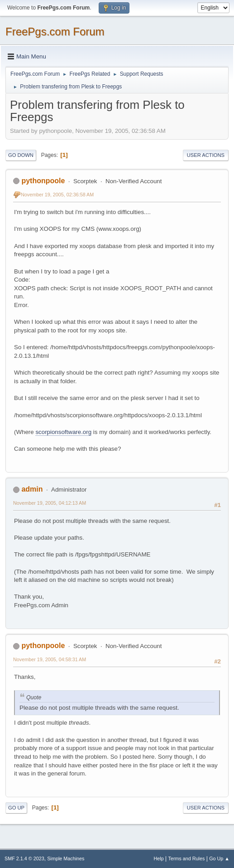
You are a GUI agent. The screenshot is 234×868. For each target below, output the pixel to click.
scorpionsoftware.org (63, 432)
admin (32, 489)
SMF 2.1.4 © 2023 (24, 858)
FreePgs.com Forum (55, 32)
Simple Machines (66, 858)
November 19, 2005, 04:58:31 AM (50, 659)
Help (159, 858)
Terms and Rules (187, 858)
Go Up (16, 808)
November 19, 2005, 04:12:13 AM (50, 503)
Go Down (21, 155)
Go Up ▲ (219, 858)
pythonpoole (43, 181)
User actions (206, 155)
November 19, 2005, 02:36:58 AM (57, 195)
